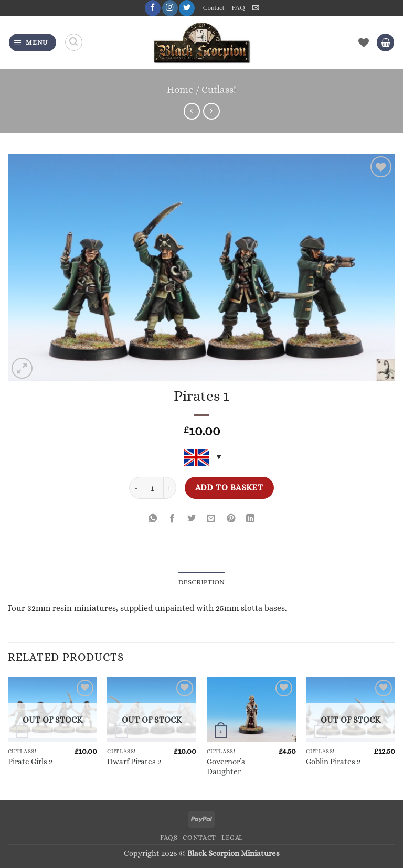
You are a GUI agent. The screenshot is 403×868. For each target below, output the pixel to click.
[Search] (74, 43)
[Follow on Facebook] (152, 8)
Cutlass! (219, 89)
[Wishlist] (364, 42)
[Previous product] (211, 111)
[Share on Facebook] (172, 519)
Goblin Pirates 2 (333, 762)
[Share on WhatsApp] (153, 519)
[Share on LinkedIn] (250, 519)
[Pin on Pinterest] (231, 519)
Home (180, 89)
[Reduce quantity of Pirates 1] (135, 488)
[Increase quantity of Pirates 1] (170, 488)
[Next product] (192, 111)
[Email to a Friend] (211, 519)
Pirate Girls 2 (30, 762)
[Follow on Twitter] (187, 8)
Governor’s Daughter (226, 767)
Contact (214, 8)
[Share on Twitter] (192, 519)
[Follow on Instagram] (169, 8)
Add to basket (229, 487)
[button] (256, 8)
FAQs (169, 838)
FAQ (238, 8)
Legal (232, 838)
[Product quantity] (152, 488)
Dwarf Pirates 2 (134, 762)
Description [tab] (202, 582)
